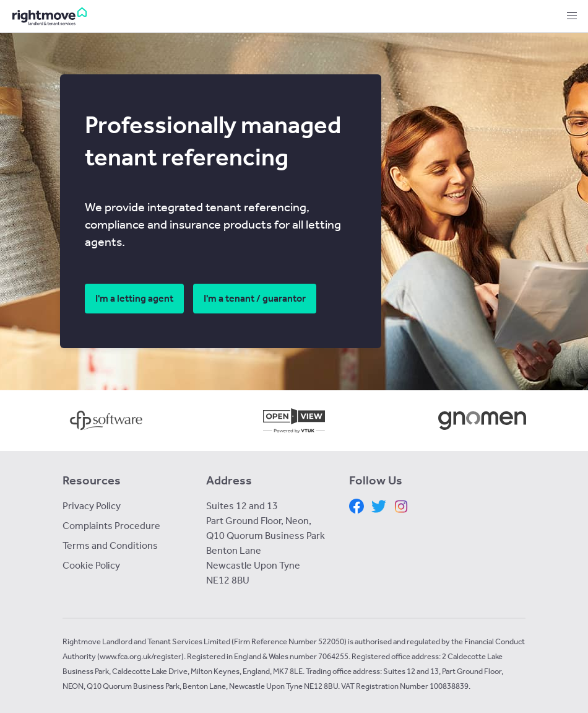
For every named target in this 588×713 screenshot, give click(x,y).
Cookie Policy (91, 565)
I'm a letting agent (134, 298)
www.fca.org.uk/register (141, 656)
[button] (572, 16)
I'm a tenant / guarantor (255, 298)
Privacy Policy (92, 506)
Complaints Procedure (111, 526)
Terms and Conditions (110, 545)
